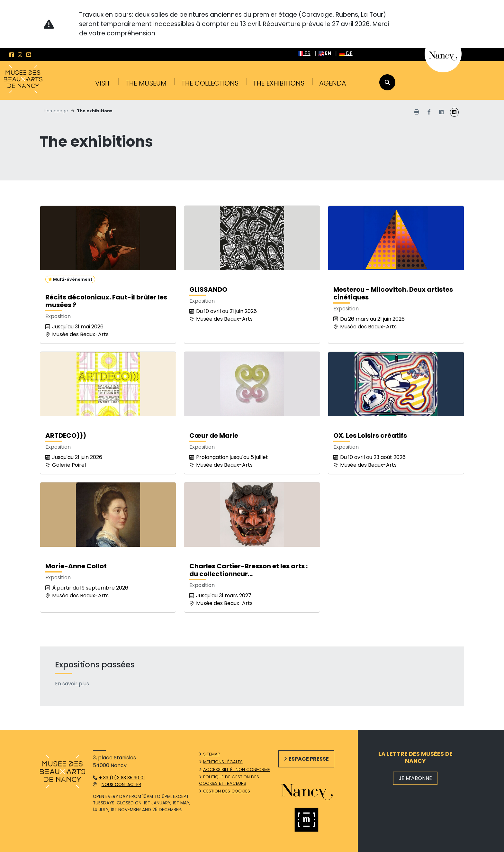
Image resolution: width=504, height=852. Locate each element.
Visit (103, 83)
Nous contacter (121, 785)
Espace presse (309, 759)
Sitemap (212, 754)
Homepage (56, 111)
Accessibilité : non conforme (237, 770)
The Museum (146, 83)
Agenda (333, 83)
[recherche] (387, 82)
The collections (210, 83)
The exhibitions (279, 83)
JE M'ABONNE (415, 778)
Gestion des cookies (227, 791)
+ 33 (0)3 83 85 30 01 (122, 778)
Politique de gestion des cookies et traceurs (229, 780)
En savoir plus (72, 684)
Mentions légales (223, 762)
